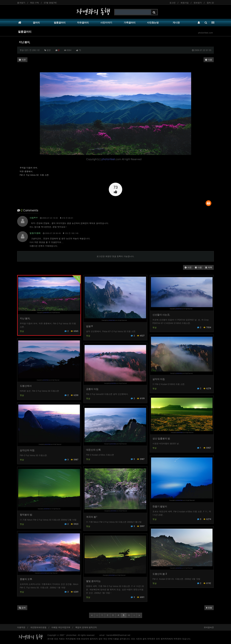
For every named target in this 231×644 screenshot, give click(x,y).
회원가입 (185, 3)
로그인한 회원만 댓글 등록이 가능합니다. (116, 256)
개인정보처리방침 (38, 627)
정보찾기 (198, 3)
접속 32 (210, 3)
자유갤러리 (83, 23)
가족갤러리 (130, 23)
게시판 (176, 23)
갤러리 (36, 23)
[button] (188, 267)
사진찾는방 (153, 23)
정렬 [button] (209, 608)
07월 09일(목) (50, 3)
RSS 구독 (35, 3)
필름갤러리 (60, 23)
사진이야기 (106, 23)
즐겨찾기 (21, 3)
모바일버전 (209, 627)
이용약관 (21, 627)
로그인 (172, 3)
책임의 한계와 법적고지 (86, 627)
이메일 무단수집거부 (61, 627)
